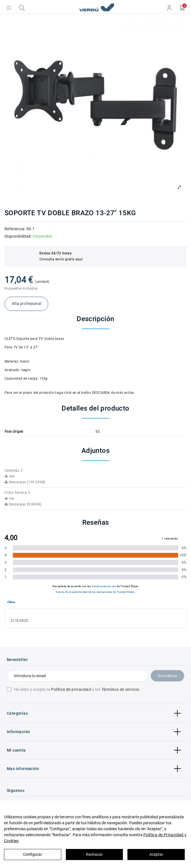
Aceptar (156, 854)
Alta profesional (26, 304)
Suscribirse (167, 676)
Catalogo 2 (14, 470)
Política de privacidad (71, 689)
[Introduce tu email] (78, 676)
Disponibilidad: (18, 236)
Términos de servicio (120, 689)
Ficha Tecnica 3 (17, 493)
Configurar (32, 854)
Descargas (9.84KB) (23, 504)
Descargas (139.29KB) (25, 482)
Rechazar (94, 854)
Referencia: (15, 229)
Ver (10, 476)
